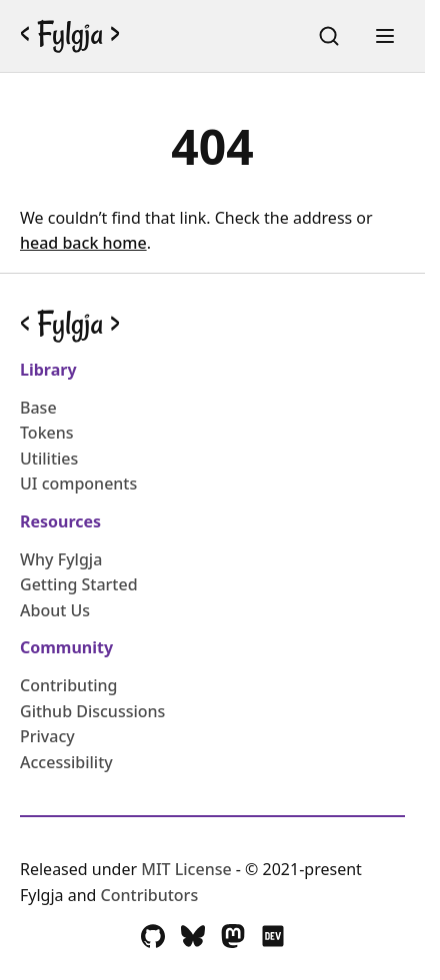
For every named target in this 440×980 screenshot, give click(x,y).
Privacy (47, 736)
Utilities (49, 459)
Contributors (150, 895)
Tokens (47, 433)
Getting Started (79, 584)
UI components (78, 484)
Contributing (69, 685)
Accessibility (66, 762)
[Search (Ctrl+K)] (329, 36)
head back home (83, 243)
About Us (55, 610)
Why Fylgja (61, 559)
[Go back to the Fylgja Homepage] (70, 36)
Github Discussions (92, 711)
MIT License (188, 869)
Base (38, 408)
